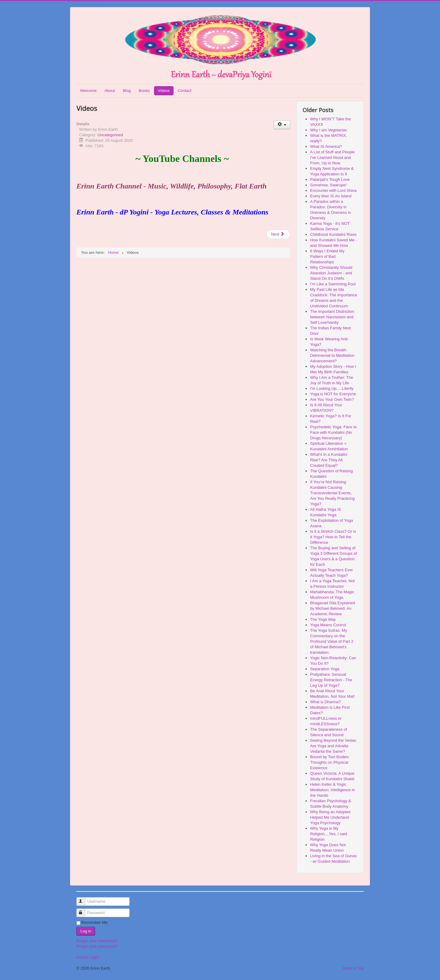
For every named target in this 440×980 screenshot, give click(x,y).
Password (84, 910)
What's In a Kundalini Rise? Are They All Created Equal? (329, 460)
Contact (185, 91)
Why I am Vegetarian (329, 130)
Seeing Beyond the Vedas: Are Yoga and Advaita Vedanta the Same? (334, 746)
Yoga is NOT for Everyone (333, 394)
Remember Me (94, 922)
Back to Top (353, 968)
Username (84, 899)
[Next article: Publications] (278, 234)
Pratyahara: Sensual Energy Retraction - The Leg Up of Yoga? (331, 680)
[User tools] (282, 125)
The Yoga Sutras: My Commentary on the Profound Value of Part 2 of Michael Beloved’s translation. (332, 641)
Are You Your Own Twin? (332, 399)
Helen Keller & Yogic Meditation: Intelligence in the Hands (333, 790)
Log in (86, 931)
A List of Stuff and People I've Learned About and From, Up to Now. (332, 157)
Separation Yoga (325, 669)
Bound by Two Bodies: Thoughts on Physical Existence (330, 762)
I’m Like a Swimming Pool (333, 284)
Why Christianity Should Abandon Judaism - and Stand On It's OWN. (331, 273)
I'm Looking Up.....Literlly (332, 388)
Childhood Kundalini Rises (333, 234)
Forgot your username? (97, 941)
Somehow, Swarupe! (328, 185)
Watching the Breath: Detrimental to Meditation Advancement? (332, 355)
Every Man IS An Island (331, 196)
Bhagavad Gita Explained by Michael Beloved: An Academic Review (333, 608)
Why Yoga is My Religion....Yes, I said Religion (329, 834)
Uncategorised (110, 135)
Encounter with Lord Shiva (333, 190)
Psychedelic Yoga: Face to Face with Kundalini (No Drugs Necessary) (334, 432)
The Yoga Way (323, 619)
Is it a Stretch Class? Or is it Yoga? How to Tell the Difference (333, 537)
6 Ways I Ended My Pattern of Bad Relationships (327, 256)
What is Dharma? (325, 702)
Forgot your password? (97, 946)
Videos (164, 91)
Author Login (88, 957)
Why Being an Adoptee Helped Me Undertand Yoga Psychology (330, 817)
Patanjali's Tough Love (330, 179)
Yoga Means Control (328, 625)
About (110, 91)
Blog (127, 91)
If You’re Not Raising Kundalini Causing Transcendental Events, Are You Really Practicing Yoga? (332, 493)
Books (144, 91)
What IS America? (326, 146)
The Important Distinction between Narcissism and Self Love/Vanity (332, 317)
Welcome (88, 91)
